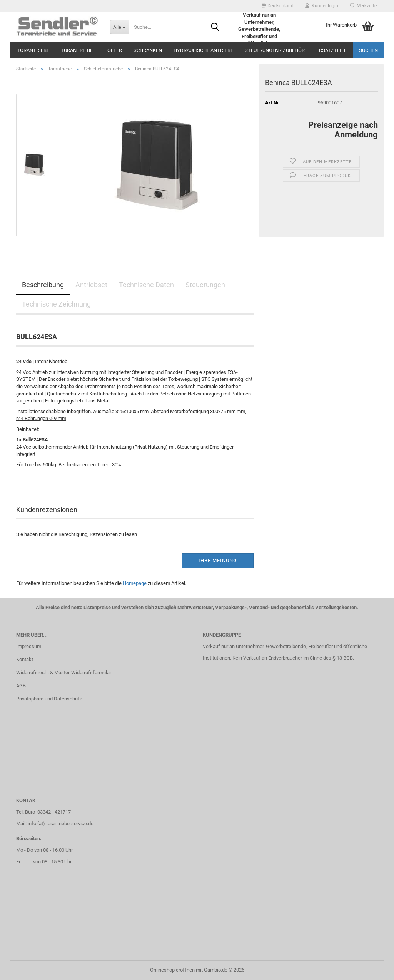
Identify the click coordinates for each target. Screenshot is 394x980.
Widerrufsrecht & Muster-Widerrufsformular (64, 673)
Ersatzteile (331, 50)
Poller (113, 50)
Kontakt (25, 659)
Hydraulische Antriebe (203, 50)
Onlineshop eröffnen (172, 970)
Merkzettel (364, 6)
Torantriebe (33, 50)
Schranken (148, 50)
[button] (278, 6)
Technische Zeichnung (56, 304)
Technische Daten (146, 285)
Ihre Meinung (218, 560)
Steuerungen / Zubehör (275, 50)
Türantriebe (77, 50)
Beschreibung (43, 285)
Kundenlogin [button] (322, 6)
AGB (21, 686)
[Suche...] (119, 27)
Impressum (29, 646)
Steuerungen (205, 285)
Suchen (368, 50)
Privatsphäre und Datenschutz (49, 699)
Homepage (135, 583)
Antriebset (91, 285)
